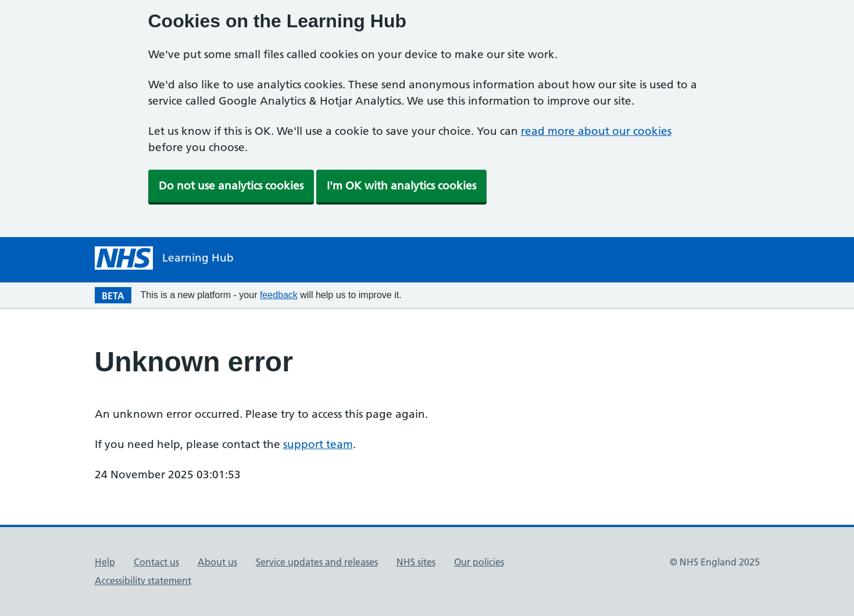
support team (318, 444)
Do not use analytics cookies (231, 186)
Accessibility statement (143, 581)
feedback (279, 295)
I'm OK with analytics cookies (401, 186)
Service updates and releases (317, 562)
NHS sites (416, 562)
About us (217, 562)
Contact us (156, 562)
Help (105, 562)
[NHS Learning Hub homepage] (164, 258)
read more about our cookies (596, 131)
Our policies (479, 562)
